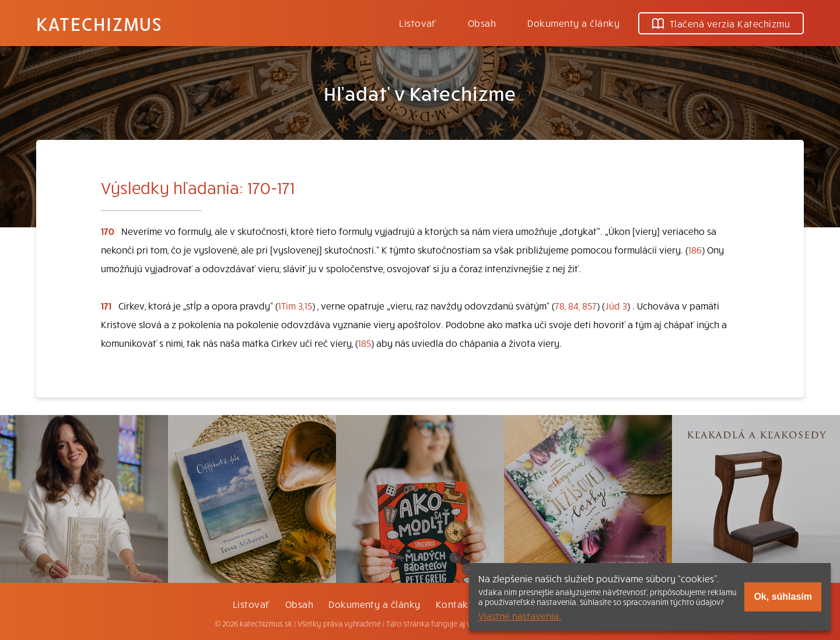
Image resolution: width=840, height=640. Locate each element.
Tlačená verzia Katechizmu (721, 23)
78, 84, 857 (576, 305)
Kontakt (454, 604)
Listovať (418, 23)
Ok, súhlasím (783, 597)
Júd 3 (616, 305)
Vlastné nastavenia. (520, 616)
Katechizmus (99, 23)
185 (365, 343)
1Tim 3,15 (295, 305)
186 (695, 249)
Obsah (482, 23)
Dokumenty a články (573, 23)
